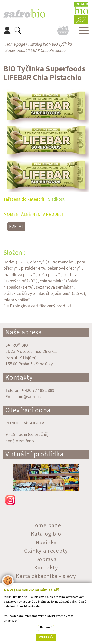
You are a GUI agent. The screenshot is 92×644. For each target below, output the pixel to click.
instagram (46, 500)
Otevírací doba (28, 410)
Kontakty (19, 377)
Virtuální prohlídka (35, 454)
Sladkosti (57, 199)
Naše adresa (24, 332)
